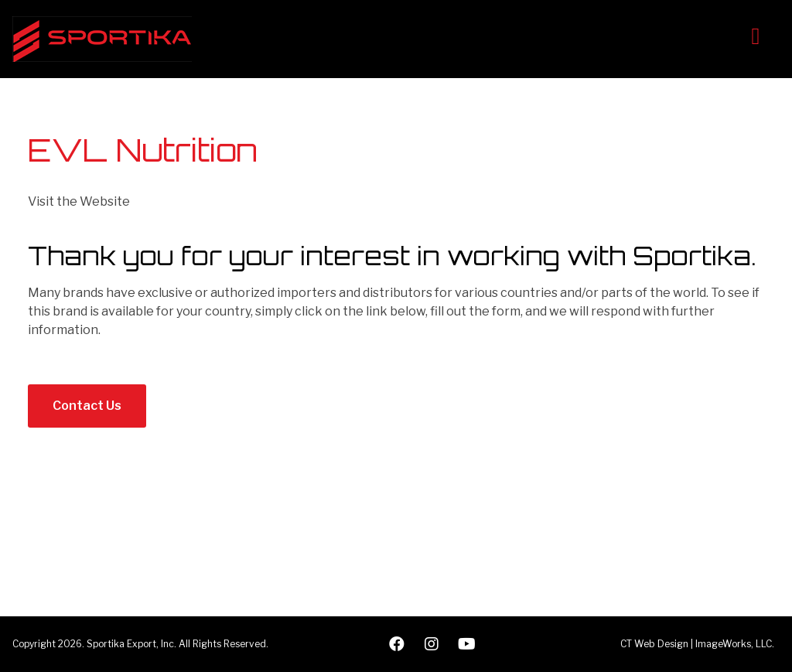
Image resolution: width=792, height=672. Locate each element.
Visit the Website (79, 201)
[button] (87, 406)
